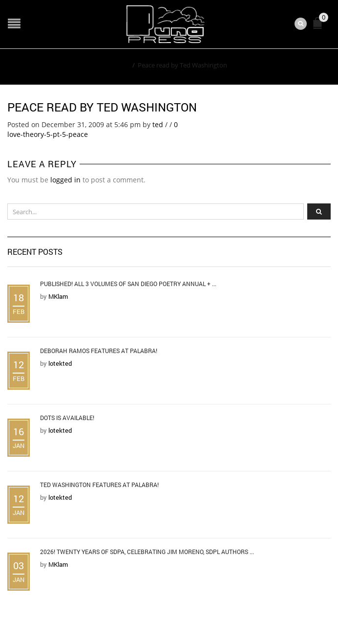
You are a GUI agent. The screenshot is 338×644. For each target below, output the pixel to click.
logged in (65, 180)
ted (158, 124)
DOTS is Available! (67, 418)
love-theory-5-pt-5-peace (48, 134)
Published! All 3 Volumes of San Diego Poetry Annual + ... (128, 284)
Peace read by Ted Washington (102, 107)
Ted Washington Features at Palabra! (99, 485)
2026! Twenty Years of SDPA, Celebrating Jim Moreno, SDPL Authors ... (147, 552)
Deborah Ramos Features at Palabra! (99, 351)
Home (120, 65)
